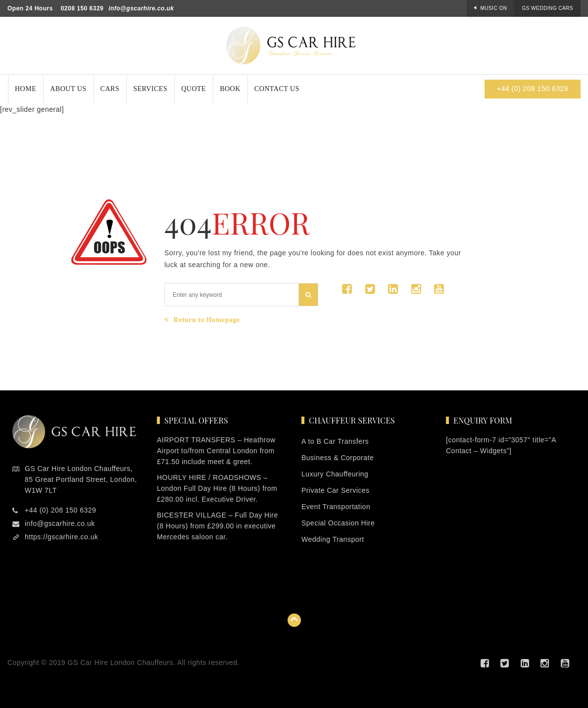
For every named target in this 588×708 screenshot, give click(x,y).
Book (230, 89)
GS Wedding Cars (547, 8)
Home (25, 89)
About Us (68, 89)
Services (150, 89)
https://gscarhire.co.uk (61, 537)
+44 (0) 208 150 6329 (533, 89)
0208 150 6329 (82, 8)
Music (493, 8)
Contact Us (277, 89)
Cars (110, 89)
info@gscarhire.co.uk (141, 8)
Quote (194, 89)
